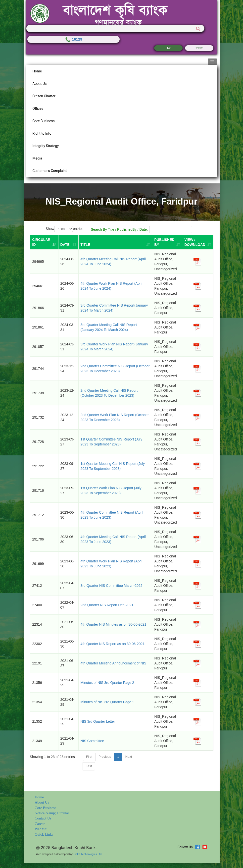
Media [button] (37, 158)
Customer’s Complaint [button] (50, 171)
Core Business (46, 808)
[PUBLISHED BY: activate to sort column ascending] (167, 242)
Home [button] (37, 71)
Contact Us (43, 818)
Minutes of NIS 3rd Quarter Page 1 (107, 702)
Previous (105, 757)
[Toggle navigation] (212, 62)
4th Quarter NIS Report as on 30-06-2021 (113, 644)
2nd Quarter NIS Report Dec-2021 (107, 605)
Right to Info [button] (42, 133)
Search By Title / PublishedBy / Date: (141, 229)
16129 (73, 39)
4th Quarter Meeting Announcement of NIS (114, 663)
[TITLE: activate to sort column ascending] (115, 242)
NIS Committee (92, 741)
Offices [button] (38, 108)
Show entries (64, 229)
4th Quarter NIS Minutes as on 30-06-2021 (114, 624)
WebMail (42, 829)
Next (129, 757)
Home (39, 797)
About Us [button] (40, 84)
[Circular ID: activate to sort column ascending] (44, 242)
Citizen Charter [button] (44, 96)
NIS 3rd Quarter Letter (98, 721)
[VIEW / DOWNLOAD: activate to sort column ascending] (197, 242)
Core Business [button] (44, 121)
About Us (42, 802)
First (89, 757)
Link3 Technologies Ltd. (88, 854)
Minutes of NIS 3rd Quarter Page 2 (107, 683)
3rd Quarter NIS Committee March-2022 (112, 586)
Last (89, 766)
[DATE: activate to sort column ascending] (68, 242)
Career (40, 824)
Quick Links (44, 834)
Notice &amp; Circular (52, 813)
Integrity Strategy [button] (46, 146)
